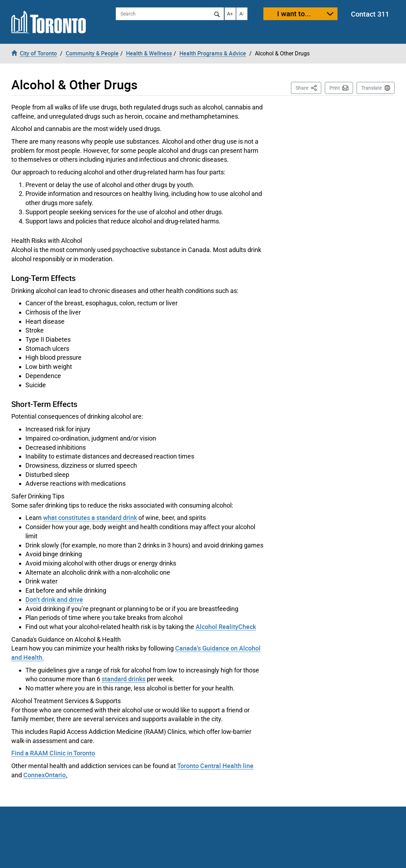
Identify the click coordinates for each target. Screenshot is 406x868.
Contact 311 (370, 14)
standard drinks (124, 679)
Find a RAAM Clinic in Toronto (53, 753)
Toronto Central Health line (215, 766)
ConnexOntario (44, 775)
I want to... (294, 14)
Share (308, 87)
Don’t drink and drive (54, 599)
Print (335, 88)
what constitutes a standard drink (90, 517)
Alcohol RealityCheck (226, 627)
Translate (371, 88)
